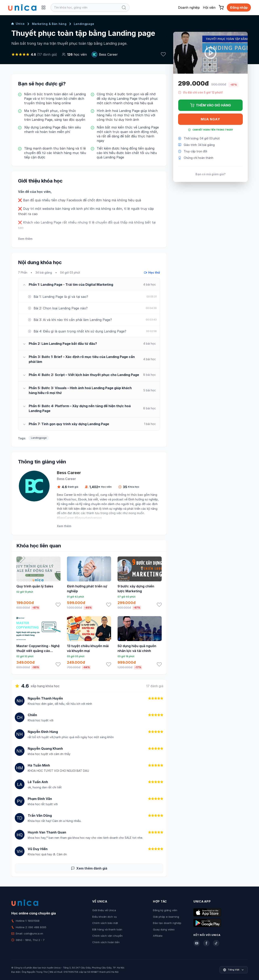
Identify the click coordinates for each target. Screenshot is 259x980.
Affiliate (158, 936)
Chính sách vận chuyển (107, 936)
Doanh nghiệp (189, 7)
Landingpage (84, 24)
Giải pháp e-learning (166, 917)
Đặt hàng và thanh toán (107, 929)
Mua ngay (210, 119)
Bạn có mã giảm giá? (211, 174)
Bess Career (108, 54)
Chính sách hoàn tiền (106, 942)
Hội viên (209, 7)
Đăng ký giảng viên (165, 910)
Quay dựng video (164, 929)
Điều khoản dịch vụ (105, 917)
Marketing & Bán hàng (49, 24)
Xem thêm (25, 239)
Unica (18, 24)
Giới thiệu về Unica (104, 910)
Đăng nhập (239, 7)
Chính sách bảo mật (105, 923)
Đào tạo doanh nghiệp (167, 923)
